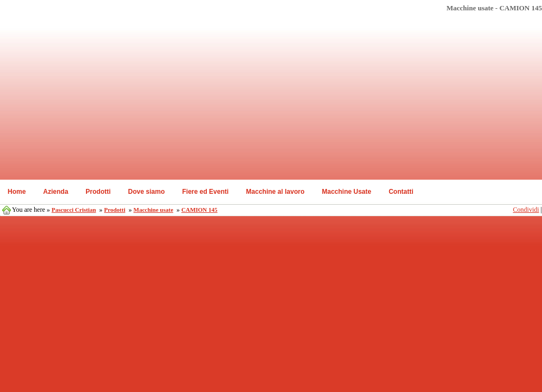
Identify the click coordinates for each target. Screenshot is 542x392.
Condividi (526, 210)
